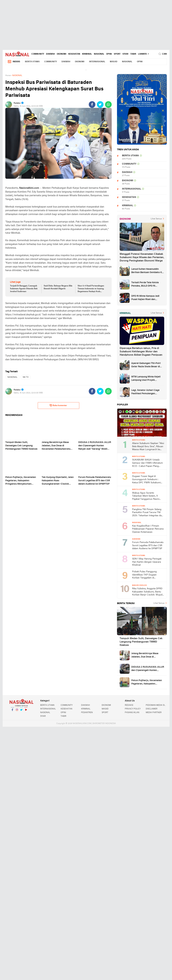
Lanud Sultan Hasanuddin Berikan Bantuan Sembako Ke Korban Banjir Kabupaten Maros (147, 271)
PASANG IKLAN (132, 713)
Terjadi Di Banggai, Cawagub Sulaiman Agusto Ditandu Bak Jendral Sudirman (24, 289)
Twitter (21, 711)
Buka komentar (58, 405)
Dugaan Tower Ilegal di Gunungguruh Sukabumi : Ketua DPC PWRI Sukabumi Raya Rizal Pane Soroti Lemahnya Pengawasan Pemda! (146, 480)
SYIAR (125, 54)
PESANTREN (87, 713)
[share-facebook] (92, 105)
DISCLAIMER (152, 709)
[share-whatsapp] (108, 105)
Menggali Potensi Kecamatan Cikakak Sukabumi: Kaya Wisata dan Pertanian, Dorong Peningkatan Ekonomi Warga (142, 257)
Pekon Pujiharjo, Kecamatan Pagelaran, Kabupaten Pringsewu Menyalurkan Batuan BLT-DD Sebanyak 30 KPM (147, 682)
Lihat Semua (156, 219)
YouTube (26, 711)
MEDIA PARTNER (154, 713)
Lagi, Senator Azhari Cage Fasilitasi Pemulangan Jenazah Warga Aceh (145, 392)
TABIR (133, 54)
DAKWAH (50, 54)
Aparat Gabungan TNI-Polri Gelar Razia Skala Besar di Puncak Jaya (146, 365)
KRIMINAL (87, 54)
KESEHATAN (74, 54)
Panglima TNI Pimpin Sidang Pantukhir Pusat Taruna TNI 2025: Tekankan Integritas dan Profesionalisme (147, 513)
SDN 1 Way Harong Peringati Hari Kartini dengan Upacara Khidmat (147, 562)
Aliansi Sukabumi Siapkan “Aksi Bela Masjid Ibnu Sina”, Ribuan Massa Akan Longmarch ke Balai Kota (148, 447)
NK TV (26, 377)
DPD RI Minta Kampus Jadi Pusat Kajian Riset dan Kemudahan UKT (145, 298)
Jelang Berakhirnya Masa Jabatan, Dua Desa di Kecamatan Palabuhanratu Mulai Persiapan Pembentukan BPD (148, 655)
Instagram (17, 711)
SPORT (117, 54)
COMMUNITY (38, 54)
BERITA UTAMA (32, 62)
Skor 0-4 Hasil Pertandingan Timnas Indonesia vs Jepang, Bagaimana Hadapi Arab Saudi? (91, 289)
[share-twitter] (100, 105)
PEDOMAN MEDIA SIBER (156, 705)
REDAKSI (129, 705)
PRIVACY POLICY (133, 709)
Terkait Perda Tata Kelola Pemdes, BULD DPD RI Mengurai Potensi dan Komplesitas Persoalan (145, 285)
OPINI (109, 54)
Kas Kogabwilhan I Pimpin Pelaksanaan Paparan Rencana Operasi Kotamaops (148, 529)
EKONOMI (62, 54)
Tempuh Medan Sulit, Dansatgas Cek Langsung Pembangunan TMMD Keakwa (141, 642)
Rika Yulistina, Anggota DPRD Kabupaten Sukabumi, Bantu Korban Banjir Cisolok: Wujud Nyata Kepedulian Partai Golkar (148, 592)
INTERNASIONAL (97, 62)
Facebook (12, 711)
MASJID (114, 62)
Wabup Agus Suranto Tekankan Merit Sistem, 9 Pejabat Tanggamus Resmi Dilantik (146, 496)
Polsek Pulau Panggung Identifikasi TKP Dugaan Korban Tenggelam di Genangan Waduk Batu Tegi (146, 575)
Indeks (14, 62)
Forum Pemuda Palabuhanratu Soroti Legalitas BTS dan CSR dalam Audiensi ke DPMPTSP (148, 545)
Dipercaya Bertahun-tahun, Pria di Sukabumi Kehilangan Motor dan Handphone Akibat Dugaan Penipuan (141, 352)
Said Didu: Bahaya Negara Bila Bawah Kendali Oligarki (58, 287)
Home (8, 76)
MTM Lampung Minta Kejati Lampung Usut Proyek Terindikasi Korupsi (146, 379)
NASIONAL (99, 54)
